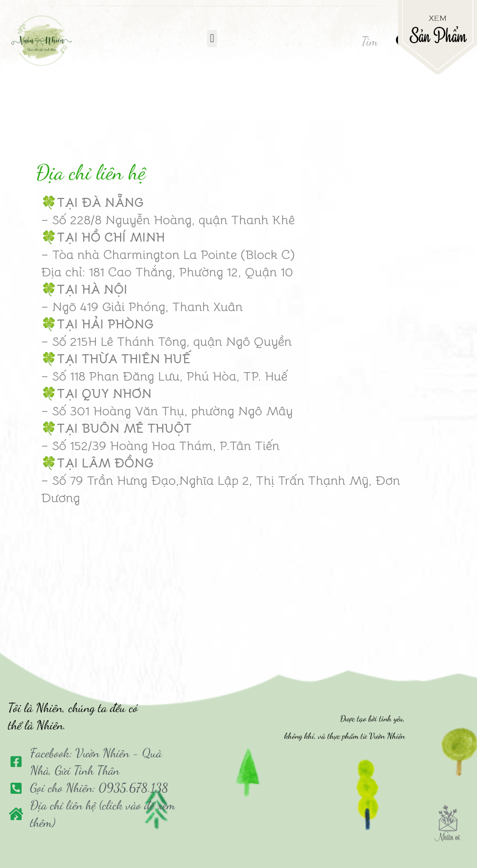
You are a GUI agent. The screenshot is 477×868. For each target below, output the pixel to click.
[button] (212, 39)
